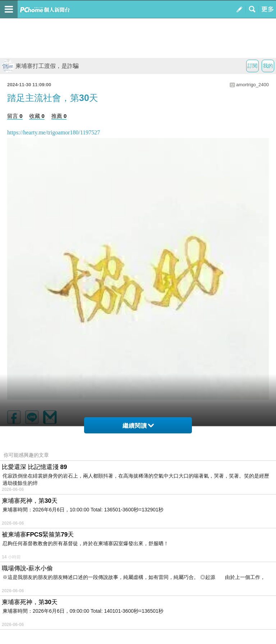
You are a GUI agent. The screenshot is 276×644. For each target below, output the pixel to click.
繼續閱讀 (138, 426)
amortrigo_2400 (252, 85)
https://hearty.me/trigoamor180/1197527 (54, 132)
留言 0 (15, 116)
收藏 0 (37, 116)
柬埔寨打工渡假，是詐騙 (40, 66)
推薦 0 (59, 116)
